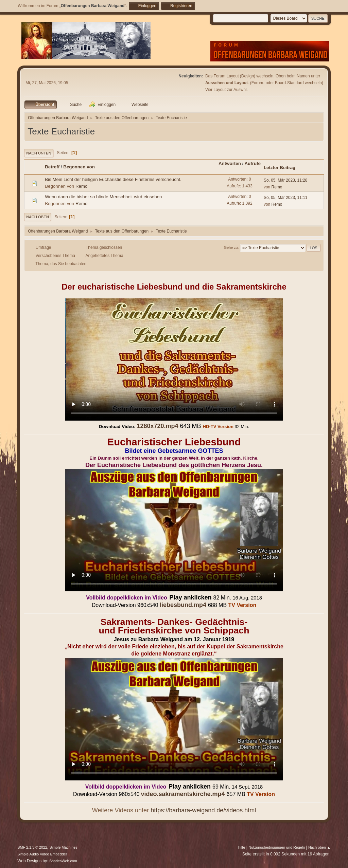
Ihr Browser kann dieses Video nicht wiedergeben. (174, 359)
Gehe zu (231, 247)
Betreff (52, 167)
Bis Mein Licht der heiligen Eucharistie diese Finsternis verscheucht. (113, 179)
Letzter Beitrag (280, 168)
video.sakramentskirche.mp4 (183, 794)
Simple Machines (64, 847)
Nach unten (39, 153)
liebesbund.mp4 (183, 605)
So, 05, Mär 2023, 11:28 (286, 180)
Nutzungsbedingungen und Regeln (277, 847)
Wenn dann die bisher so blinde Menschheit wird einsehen (103, 197)
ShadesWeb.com (63, 861)
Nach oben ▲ (319, 847)
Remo (82, 186)
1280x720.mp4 (157, 426)
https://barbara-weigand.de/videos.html (203, 810)
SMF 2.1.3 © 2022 (32, 847)
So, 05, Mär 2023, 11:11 (286, 198)
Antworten (230, 163)
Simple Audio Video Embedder (42, 854)
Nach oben (38, 217)
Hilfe (242, 847)
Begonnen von (79, 167)
